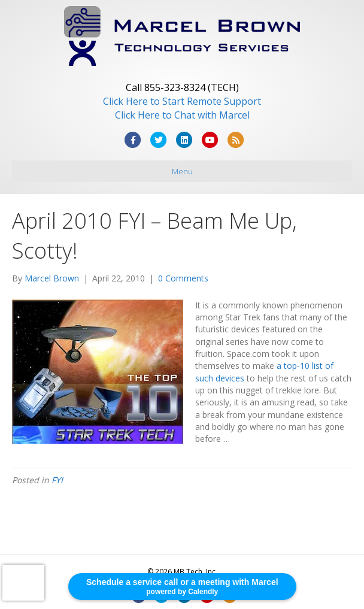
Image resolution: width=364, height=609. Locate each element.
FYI (57, 480)
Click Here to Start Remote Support (182, 101)
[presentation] (23, 583)
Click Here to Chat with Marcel (182, 115)
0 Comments (183, 278)
